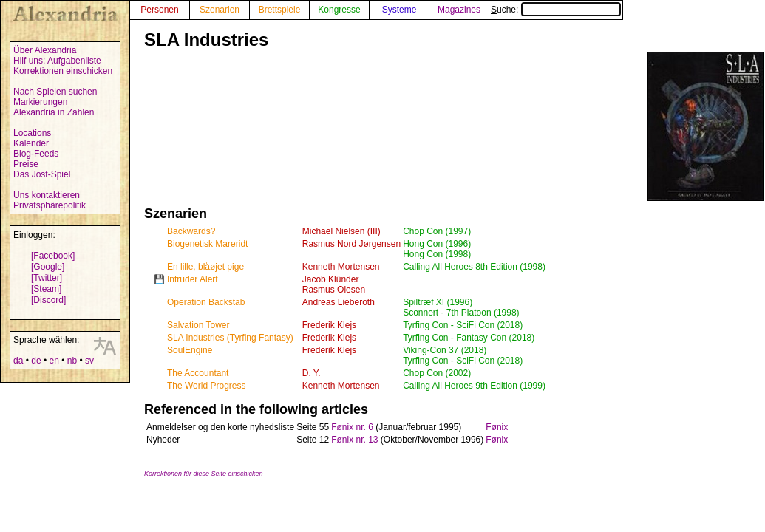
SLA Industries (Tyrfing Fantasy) (230, 338)
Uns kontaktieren (47, 195)
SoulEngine (190, 350)
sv (89, 361)
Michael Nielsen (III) (341, 231)
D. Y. (312, 373)
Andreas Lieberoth (339, 302)
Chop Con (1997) (437, 231)
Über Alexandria (45, 50)
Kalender (31, 143)
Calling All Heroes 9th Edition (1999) (474, 386)
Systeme (399, 10)
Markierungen (40, 102)
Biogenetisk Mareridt (207, 244)
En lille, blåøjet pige (205, 267)
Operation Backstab (206, 302)
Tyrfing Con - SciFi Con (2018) (463, 325)
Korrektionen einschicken (63, 71)
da (18, 361)
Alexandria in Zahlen (54, 112)
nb (72, 361)
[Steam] (46, 289)
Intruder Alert (193, 279)
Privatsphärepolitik (50, 205)
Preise (26, 164)
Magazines (459, 10)
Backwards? (191, 231)
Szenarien (220, 10)
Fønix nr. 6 (352, 427)
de (36, 361)
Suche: (556, 10)
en (54, 361)
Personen (159, 10)
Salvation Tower (198, 325)
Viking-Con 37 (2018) (445, 350)
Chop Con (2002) (437, 373)
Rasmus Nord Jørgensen (351, 244)
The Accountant (198, 373)
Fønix (497, 427)
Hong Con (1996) (437, 244)
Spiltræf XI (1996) (438, 302)
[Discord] (48, 300)
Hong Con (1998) (437, 254)
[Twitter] (47, 278)
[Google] (48, 267)
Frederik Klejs (329, 325)
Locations (32, 133)
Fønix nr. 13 (354, 440)
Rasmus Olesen (334, 290)
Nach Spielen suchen (55, 92)
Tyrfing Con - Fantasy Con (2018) (469, 338)
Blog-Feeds (36, 154)
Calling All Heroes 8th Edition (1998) (474, 267)
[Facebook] (53, 256)
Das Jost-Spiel (42, 174)
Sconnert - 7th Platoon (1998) (461, 313)
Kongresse (339, 10)
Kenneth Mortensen (341, 267)
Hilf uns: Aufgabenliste (57, 61)
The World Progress (206, 386)
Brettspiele (280, 10)
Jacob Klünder (331, 279)
